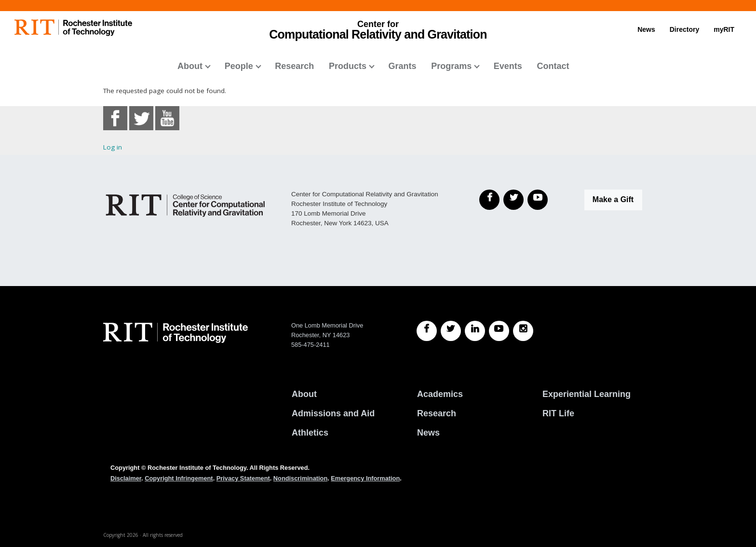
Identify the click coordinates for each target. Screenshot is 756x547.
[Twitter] (513, 200)
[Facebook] (489, 200)
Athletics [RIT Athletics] (310, 433)
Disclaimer (126, 478)
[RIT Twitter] (451, 331)
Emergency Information (365, 478)
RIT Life (558, 413)
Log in (113, 147)
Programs (451, 66)
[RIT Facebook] (427, 331)
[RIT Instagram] (523, 331)
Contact (553, 66)
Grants (403, 66)
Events (508, 66)
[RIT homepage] (73, 28)
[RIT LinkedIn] (475, 331)
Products (348, 66)
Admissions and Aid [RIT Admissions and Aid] (333, 413)
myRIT (724, 29)
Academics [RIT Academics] (440, 394)
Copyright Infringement (179, 478)
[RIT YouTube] (499, 331)
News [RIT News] (428, 433)
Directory (684, 29)
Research (294, 66)
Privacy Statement (243, 478)
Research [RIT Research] (437, 413)
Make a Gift (613, 199)
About (190, 66)
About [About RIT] (304, 394)
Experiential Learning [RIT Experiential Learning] (587, 394)
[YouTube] (538, 200)
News (646, 29)
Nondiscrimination (300, 478)
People (239, 66)
